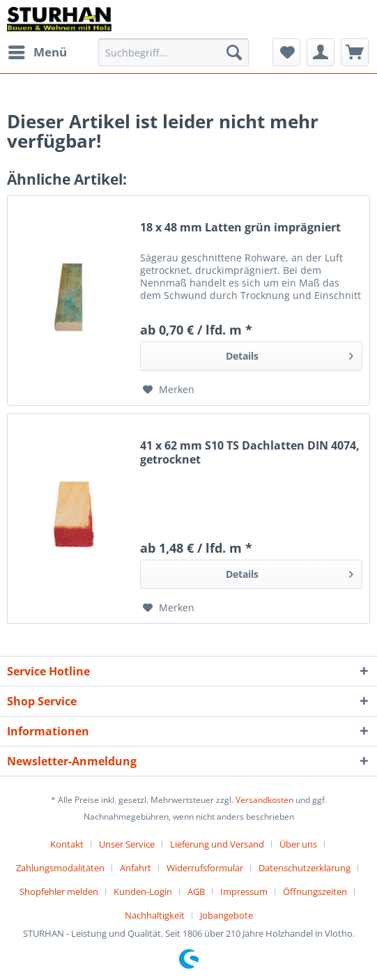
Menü (38, 51)
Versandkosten (264, 800)
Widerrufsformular (205, 868)
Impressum (244, 891)
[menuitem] (37, 52)
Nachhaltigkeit (155, 915)
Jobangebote (226, 915)
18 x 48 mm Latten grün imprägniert (240, 228)
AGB (196, 891)
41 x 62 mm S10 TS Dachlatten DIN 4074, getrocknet (250, 452)
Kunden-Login (143, 891)
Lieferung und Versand (217, 844)
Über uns (298, 844)
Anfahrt (136, 868)
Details (290, 354)
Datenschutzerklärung (305, 868)
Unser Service (127, 844)
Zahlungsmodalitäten (60, 868)
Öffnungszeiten (315, 891)
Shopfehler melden (59, 891)
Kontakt (67, 844)
